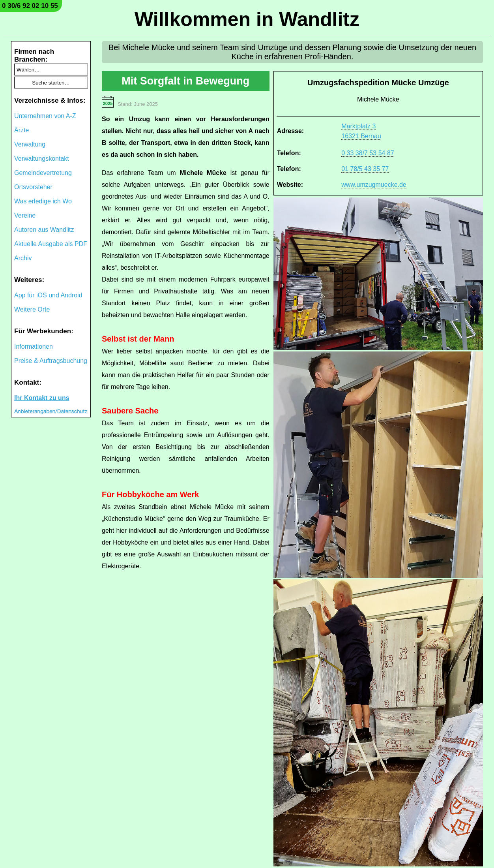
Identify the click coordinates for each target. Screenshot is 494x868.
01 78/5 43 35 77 (365, 169)
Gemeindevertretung (43, 173)
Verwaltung (30, 144)
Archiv (23, 258)
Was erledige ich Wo (43, 201)
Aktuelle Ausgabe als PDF (51, 244)
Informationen (34, 347)
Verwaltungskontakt (42, 159)
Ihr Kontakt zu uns (42, 398)
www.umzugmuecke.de (374, 185)
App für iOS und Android (48, 295)
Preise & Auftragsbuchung (51, 361)
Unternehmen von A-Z (45, 116)
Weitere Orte (32, 309)
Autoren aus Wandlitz (44, 230)
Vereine (25, 215)
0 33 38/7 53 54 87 (368, 153)
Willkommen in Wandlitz (247, 19)
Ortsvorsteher (33, 187)
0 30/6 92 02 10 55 (30, 6)
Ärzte (22, 130)
